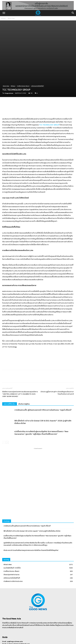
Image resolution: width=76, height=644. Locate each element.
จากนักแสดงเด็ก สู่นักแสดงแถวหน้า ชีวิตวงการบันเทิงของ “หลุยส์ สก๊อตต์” (43, 391)
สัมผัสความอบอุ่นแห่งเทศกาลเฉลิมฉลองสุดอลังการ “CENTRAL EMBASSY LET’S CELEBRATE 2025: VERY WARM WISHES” (20, 375)
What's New (11, 18)
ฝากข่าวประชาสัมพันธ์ (30, 637)
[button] (4, 13)
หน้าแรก (3, 18)
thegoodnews (9, 74)
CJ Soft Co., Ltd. (53, 641)
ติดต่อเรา (49, 637)
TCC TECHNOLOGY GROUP (49, 106)
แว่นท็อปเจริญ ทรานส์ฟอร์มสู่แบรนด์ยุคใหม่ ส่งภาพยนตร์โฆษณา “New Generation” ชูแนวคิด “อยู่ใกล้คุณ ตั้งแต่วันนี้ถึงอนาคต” (41, 414)
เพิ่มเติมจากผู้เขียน (24, 385)
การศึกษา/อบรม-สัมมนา (23, 67)
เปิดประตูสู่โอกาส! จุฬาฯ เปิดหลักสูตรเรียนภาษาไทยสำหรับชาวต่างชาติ (57, 374)
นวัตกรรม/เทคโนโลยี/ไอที (37, 67)
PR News (13, 67)
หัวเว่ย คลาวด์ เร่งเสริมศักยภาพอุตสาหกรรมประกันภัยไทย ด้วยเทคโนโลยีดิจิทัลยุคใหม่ (31, 531)
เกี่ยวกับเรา (41, 637)
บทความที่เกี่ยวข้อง (10, 385)
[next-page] (7, 423)
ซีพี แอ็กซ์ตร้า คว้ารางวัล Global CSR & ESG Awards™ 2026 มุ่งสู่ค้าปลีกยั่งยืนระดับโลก (43, 403)
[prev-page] (4, 423)
